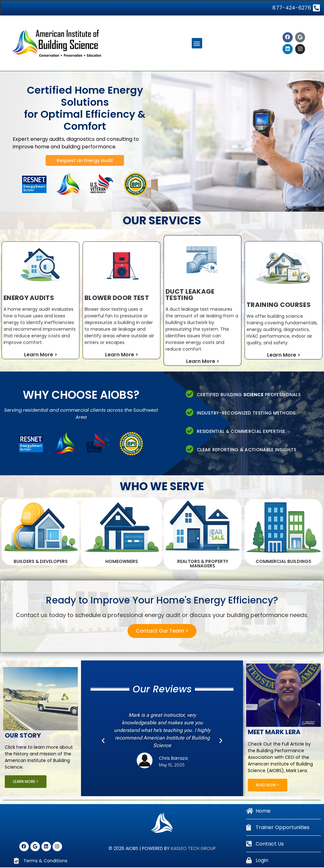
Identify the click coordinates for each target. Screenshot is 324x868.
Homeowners (122, 562)
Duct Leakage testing (190, 295)
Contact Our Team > (162, 631)
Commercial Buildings (283, 562)
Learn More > (41, 355)
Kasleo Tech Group (193, 849)
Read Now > (268, 786)
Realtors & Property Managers (203, 564)
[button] (197, 44)
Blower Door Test (117, 298)
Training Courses (279, 305)
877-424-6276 (291, 8)
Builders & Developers (41, 562)
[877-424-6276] (316, 8)
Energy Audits (29, 298)
